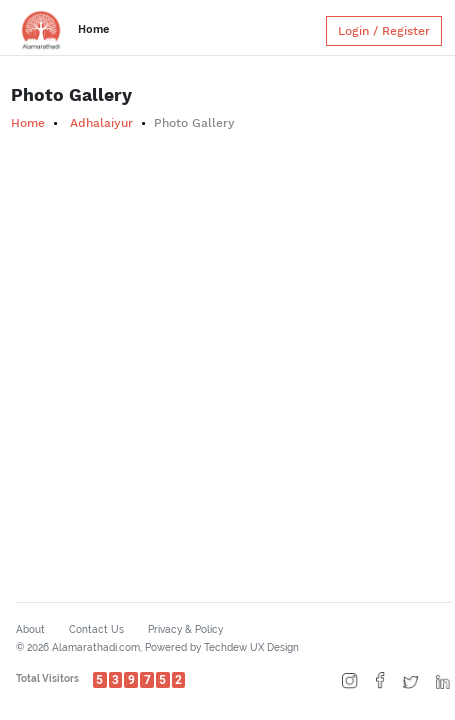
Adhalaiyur (101, 123)
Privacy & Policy (185, 629)
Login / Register (384, 31)
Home (93, 29)
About (30, 629)
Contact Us (96, 629)
